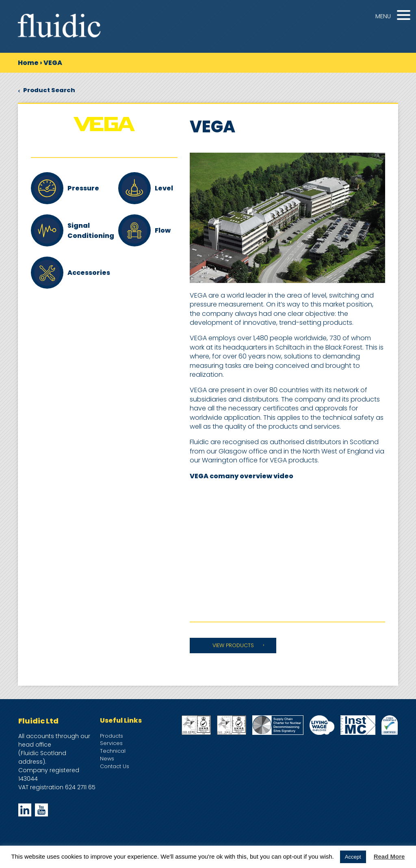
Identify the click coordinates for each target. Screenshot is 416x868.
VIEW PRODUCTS (233, 645)
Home (28, 63)
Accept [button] (353, 857)
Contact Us (115, 766)
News (107, 759)
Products (112, 736)
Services (111, 743)
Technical (113, 751)
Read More (389, 856)
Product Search (47, 90)
